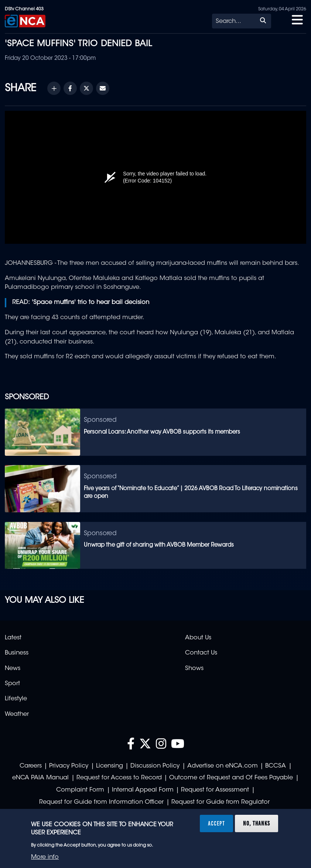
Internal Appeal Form (143, 790)
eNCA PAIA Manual (40, 778)
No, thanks (257, 823)
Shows (194, 669)
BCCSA (276, 766)
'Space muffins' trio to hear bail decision (90, 303)
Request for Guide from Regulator (221, 802)
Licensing (110, 766)
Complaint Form (80, 790)
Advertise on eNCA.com (223, 766)
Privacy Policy (69, 766)
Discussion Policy (155, 766)
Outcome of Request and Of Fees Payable (231, 778)
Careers (31, 766)
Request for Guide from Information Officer (101, 802)
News (13, 669)
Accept (216, 823)
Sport (12, 684)
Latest (13, 638)
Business (17, 653)
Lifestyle (16, 699)
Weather (17, 714)
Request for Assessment (215, 790)
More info (45, 857)
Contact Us (201, 653)
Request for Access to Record (119, 778)
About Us (198, 638)
